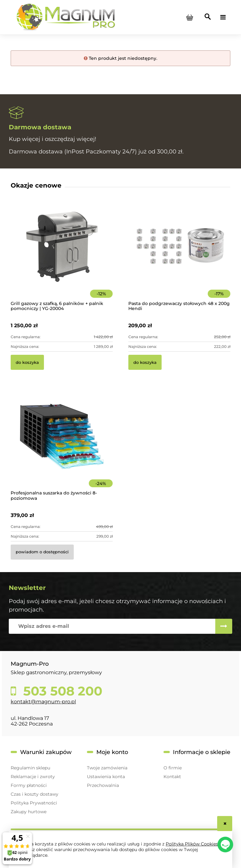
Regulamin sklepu (30, 768)
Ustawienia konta (106, 777)
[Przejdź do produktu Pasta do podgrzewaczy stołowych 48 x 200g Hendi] (179, 255)
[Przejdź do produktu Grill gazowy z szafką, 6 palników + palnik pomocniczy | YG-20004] (62, 255)
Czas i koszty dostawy (35, 794)
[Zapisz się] (224, 626)
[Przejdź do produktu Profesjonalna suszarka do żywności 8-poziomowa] (62, 445)
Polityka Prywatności (34, 803)
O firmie (173, 768)
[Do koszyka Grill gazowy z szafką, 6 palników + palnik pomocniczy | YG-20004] (27, 362)
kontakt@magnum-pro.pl (43, 702)
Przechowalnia (103, 785)
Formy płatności (29, 785)
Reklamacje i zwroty (33, 777)
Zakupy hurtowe (29, 812)
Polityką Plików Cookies (192, 844)
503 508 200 (61, 691)
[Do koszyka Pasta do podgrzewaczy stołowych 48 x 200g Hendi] (145, 362)
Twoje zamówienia (107, 768)
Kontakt (172, 777)
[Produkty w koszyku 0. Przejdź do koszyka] (190, 17)
